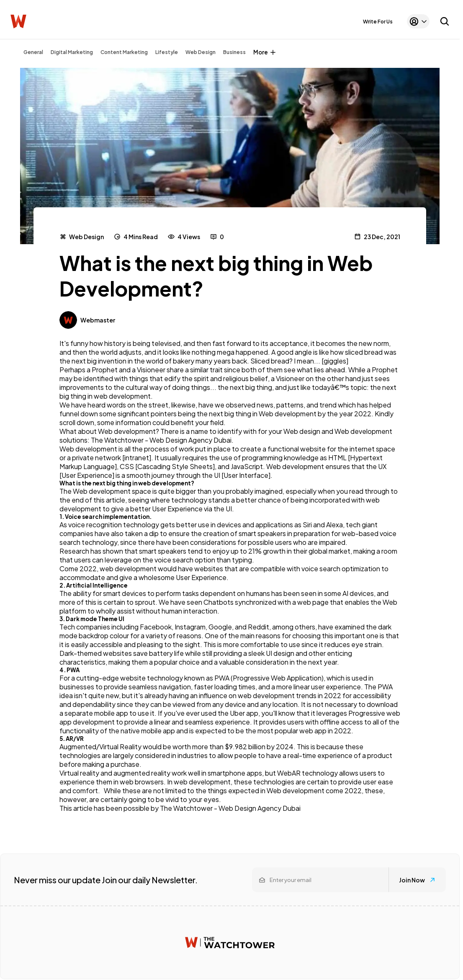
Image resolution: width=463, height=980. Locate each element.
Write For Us (378, 22)
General (33, 52)
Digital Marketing (72, 52)
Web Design (201, 52)
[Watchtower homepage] (230, 943)
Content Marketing (124, 52)
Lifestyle (167, 52)
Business (234, 52)
